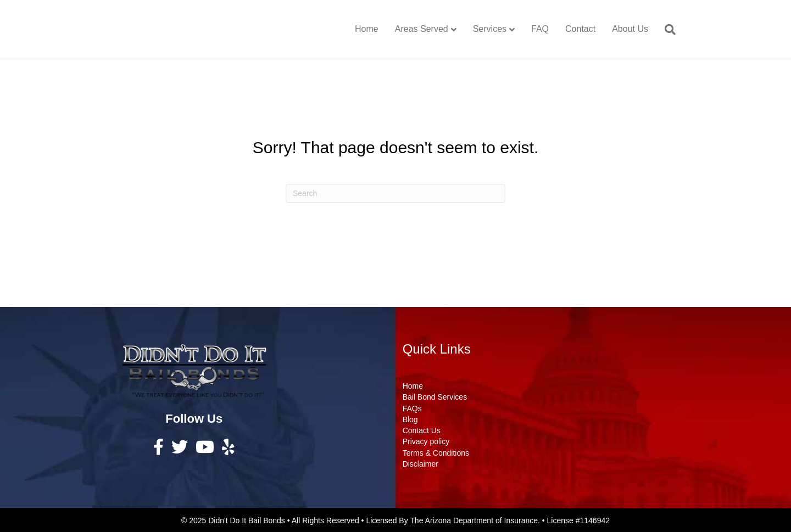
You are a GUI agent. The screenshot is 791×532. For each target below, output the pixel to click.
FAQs (412, 408)
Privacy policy (426, 441)
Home (367, 29)
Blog (410, 419)
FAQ (540, 29)
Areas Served (422, 29)
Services (490, 29)
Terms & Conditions (436, 453)
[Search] (666, 30)
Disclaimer (420, 464)
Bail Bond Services (435, 397)
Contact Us (422, 430)
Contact (580, 29)
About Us (630, 29)
